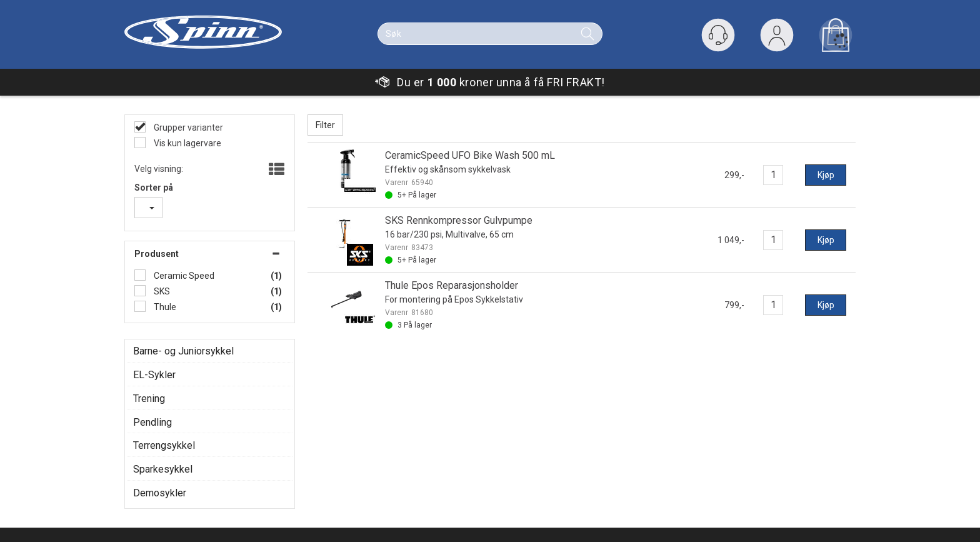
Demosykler (160, 493)
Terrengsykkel (164, 445)
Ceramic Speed (183, 276)
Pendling (152, 422)
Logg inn (777, 38)
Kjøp (826, 175)
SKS (161, 291)
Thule (164, 307)
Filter (325, 125)
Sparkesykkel (163, 469)
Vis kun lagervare (187, 143)
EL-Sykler (154, 375)
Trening (149, 399)
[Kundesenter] (718, 35)
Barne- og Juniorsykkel (183, 351)
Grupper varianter (187, 128)
